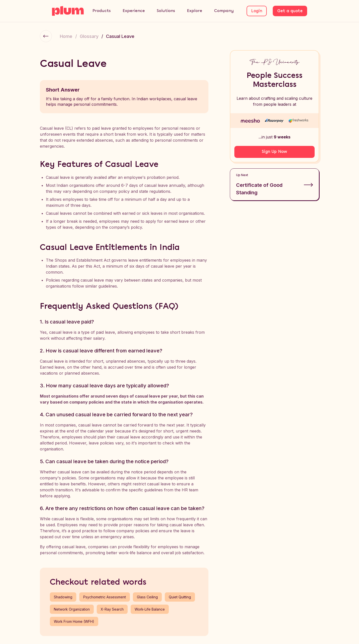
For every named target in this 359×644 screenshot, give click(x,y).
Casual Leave (120, 36)
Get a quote (290, 11)
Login (257, 11)
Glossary (89, 36)
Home (66, 36)
